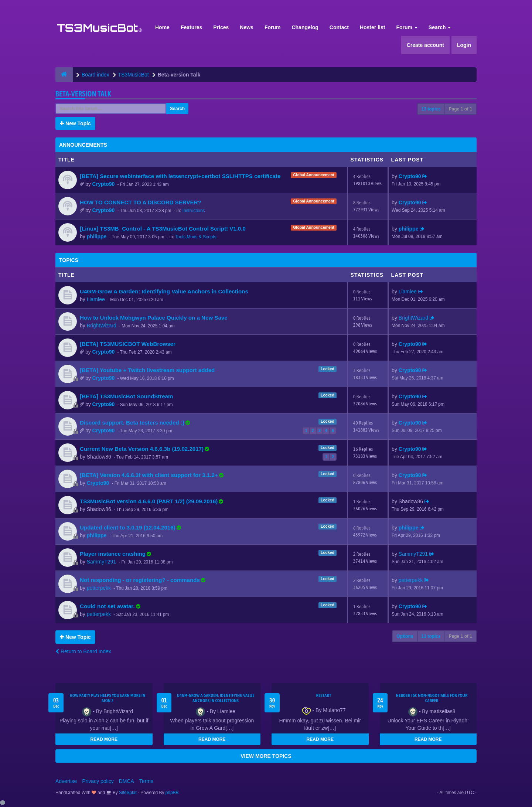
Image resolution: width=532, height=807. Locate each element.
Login (464, 45)
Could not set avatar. (107, 606)
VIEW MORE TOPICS (266, 756)
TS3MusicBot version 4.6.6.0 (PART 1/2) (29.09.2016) (149, 501)
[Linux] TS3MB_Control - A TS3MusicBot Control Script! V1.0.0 (163, 229)
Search (440, 27)
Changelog (305, 27)
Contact (339, 27)
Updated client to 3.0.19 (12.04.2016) (128, 527)
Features (191, 27)
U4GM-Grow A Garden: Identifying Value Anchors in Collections (164, 291)
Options (405, 636)
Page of (461, 109)
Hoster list (372, 27)
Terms (146, 781)
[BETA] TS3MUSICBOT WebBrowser (128, 344)
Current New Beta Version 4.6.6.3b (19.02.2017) (142, 449)
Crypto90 (104, 184)
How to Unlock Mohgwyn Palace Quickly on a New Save (154, 318)
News (247, 27)
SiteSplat (127, 793)
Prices (221, 27)
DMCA (127, 781)
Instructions (194, 211)
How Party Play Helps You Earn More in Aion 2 (108, 698)
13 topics (431, 109)
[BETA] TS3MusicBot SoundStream (126, 396)
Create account (425, 45)
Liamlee (96, 299)
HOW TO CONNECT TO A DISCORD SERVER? (141, 202)
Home (162, 27)
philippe (97, 236)
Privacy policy (98, 781)
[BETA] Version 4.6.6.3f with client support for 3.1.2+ (149, 475)
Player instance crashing (113, 554)
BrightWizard (102, 326)
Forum (273, 27)
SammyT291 (101, 562)
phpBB (172, 793)
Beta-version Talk (83, 94)
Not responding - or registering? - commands (140, 580)
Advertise (66, 781)
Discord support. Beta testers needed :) (132, 423)
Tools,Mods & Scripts (196, 237)
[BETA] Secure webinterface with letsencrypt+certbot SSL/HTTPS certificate (180, 176)
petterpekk (99, 588)
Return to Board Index (83, 651)
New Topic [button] (75, 123)
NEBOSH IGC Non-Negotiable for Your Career (432, 698)
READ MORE (104, 739)
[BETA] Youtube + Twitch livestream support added (147, 370)
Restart (324, 695)
